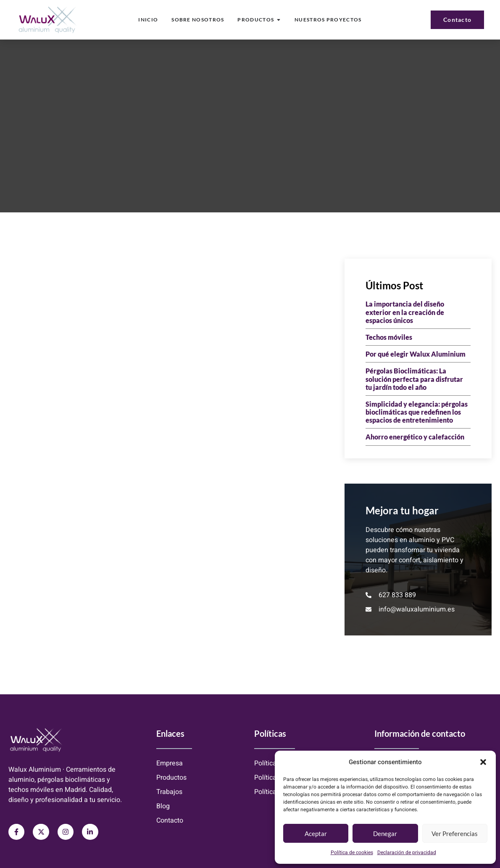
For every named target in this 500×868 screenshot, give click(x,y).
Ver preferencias (455, 834)
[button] (483, 762)
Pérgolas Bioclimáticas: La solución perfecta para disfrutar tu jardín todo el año (414, 379)
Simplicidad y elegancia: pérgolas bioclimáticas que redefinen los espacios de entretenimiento (417, 412)
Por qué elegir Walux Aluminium (416, 354)
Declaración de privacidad (407, 852)
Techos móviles (389, 337)
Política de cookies (352, 852)
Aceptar (316, 834)
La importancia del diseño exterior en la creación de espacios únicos (405, 312)
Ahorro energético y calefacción (415, 437)
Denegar (385, 834)
